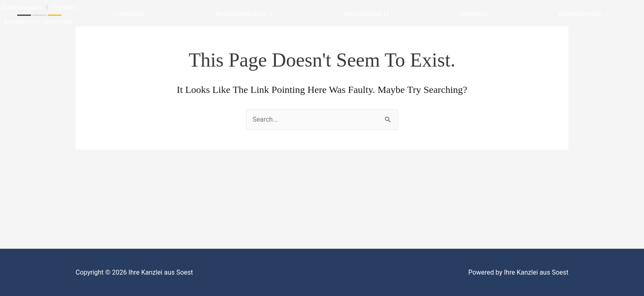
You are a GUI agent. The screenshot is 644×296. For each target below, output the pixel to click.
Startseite (129, 14)
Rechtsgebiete (367, 14)
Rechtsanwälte (245, 15)
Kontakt (474, 14)
